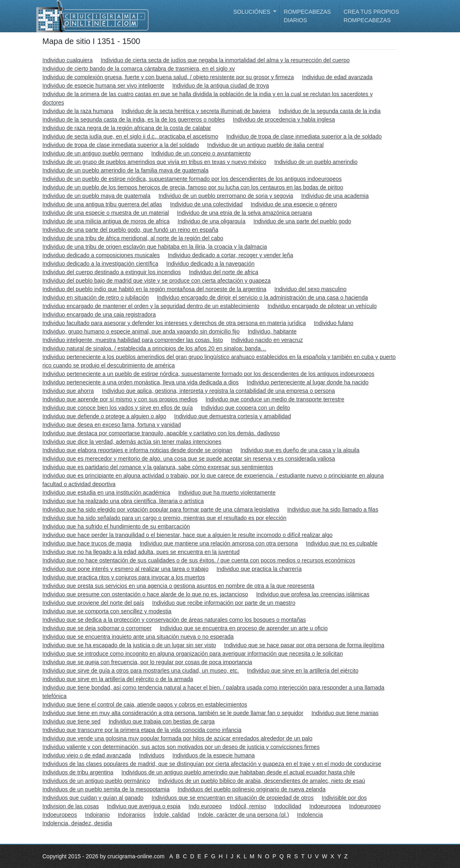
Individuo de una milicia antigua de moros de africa (106, 221)
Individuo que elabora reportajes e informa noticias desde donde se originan (137, 450)
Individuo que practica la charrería (259, 569)
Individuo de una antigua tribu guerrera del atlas (102, 204)
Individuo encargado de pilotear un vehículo (322, 306)
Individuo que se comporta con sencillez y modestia (107, 611)
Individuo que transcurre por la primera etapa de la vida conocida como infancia (142, 730)
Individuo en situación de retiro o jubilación (96, 298)
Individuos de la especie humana (213, 755)
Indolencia (310, 815)
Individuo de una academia (335, 196)
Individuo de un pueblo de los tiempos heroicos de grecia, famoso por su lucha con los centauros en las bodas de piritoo (193, 187)
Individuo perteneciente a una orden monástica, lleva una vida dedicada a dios (140, 382)
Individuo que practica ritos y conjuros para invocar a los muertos (124, 577)
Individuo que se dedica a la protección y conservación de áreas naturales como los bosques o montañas (174, 620)
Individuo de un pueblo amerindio (316, 162)
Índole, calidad (171, 815)
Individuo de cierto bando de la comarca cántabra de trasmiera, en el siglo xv (139, 69)
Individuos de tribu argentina (78, 772)
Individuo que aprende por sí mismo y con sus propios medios (120, 399)
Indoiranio (98, 815)
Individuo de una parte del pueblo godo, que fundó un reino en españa (130, 230)
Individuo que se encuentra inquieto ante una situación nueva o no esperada (138, 637)
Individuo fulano (334, 323)
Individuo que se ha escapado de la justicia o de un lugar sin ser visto (129, 645)
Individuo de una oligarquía (211, 221)
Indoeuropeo (365, 806)
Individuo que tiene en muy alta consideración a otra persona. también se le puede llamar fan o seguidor (173, 713)
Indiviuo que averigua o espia (144, 806)
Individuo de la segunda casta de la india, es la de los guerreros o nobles (134, 120)
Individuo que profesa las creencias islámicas (313, 594)
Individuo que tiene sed (71, 721)
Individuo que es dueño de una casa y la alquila (300, 450)
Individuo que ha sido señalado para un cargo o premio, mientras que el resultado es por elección (164, 518)
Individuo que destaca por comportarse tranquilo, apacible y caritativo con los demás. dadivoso (161, 433)
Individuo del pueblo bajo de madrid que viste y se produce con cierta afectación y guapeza (157, 281)
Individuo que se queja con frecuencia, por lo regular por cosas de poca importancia (147, 662)
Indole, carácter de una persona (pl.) (244, 815)
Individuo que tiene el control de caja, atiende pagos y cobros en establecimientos (145, 704)
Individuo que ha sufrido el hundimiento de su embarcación (116, 526)
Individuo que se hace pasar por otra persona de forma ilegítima (304, 645)
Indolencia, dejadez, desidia (77, 823)
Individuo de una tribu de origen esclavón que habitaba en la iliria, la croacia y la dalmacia (155, 247)
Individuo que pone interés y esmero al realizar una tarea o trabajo (125, 569)
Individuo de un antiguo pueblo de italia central (265, 145)
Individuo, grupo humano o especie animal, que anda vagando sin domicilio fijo (141, 331)
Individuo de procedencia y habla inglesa (284, 120)
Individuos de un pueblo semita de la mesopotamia (106, 789)
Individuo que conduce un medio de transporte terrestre (275, 399)
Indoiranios (132, 815)
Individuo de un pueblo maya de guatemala (96, 196)
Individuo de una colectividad (206, 204)
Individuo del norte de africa (224, 272)
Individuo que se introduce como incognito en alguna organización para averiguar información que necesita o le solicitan (193, 654)
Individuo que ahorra (68, 391)
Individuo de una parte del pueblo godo (302, 221)
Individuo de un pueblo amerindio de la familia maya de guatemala (125, 170)
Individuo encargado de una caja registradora (99, 314)
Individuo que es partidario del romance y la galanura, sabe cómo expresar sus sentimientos (158, 467)
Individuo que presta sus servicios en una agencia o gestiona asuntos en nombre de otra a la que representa (178, 586)
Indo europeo (205, 806)
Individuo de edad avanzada (337, 77)
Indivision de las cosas (71, 806)
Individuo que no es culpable (342, 543)
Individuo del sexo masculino (310, 289)
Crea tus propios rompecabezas (371, 16)
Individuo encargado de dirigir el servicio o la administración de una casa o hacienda (262, 298)
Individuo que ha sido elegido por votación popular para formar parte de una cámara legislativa (161, 509)
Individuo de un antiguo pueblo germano (93, 153)
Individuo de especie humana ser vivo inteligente (103, 86)
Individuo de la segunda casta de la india (329, 111)
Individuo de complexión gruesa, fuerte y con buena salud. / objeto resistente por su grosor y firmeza (168, 77)
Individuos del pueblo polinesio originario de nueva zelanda (252, 789)
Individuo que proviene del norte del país (93, 603)
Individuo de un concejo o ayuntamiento (201, 153)
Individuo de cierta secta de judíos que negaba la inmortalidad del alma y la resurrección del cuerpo (225, 60)
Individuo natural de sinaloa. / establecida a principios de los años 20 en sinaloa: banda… (154, 348)
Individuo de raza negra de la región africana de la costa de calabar (127, 128)
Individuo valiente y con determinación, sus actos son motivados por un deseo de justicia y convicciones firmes (181, 747)
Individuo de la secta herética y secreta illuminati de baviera (196, 111)
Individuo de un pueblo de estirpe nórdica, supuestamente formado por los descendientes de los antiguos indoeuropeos (192, 179)
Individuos (152, 755)
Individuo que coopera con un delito (246, 408)
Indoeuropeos (60, 815)
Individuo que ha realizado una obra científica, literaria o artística (123, 501)
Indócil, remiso (248, 806)
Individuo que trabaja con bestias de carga (162, 721)
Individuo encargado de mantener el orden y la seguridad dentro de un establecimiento (151, 306)
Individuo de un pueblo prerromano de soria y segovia (226, 196)
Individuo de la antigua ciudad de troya (221, 86)
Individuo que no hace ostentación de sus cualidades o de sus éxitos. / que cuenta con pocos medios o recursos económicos (199, 560)
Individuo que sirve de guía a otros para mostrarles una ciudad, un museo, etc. (141, 671)
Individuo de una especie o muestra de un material (106, 213)
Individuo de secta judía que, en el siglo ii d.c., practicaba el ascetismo (130, 136)
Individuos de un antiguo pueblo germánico (96, 781)
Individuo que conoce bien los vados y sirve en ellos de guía (118, 408)
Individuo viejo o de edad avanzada (87, 755)
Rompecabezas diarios (307, 16)
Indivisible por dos (344, 798)
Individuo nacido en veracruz (267, 340)
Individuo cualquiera (68, 60)
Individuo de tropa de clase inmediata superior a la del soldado (121, 145)
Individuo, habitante (272, 331)
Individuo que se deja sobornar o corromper (97, 628)
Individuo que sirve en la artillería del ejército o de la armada (118, 679)
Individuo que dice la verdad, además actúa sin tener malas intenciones (132, 442)
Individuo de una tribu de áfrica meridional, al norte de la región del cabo (133, 238)
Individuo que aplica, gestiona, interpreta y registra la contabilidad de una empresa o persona (218, 391)
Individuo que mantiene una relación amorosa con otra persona (219, 543)
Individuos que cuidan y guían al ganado (93, 798)
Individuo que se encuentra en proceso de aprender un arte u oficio (244, 628)
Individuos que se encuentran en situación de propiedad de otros (233, 798)
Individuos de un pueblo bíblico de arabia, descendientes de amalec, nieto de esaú (262, 781)
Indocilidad (288, 806)
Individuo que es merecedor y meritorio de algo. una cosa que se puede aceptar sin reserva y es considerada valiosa (189, 459)
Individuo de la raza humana (78, 111)
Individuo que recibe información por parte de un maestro (224, 603)
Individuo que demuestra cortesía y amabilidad (233, 416)
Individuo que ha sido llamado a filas (333, 509)
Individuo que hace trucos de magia (87, 543)
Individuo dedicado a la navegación (210, 264)
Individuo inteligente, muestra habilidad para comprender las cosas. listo (133, 340)
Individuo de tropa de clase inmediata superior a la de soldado (304, 136)
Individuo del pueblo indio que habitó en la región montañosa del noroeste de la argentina (154, 289)
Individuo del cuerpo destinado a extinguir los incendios (112, 272)
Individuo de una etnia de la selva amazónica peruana (245, 213)
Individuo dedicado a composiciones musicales (101, 255)
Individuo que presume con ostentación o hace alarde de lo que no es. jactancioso (145, 594)
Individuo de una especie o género (294, 204)
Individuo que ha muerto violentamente (227, 493)
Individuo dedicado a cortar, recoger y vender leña (231, 255)
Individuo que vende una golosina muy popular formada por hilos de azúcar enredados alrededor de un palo (177, 738)
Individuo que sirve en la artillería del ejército (303, 671)
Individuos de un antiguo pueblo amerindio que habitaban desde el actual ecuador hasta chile (238, 772)
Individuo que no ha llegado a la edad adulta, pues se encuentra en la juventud (141, 552)
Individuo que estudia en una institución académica (106, 493)
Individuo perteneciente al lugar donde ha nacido (307, 382)
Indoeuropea (325, 806)
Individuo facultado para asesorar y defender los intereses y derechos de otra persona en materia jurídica (174, 323)
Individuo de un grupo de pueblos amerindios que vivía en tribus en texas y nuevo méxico (154, 162)
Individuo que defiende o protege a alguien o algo (104, 416)
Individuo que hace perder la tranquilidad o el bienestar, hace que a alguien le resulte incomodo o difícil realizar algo (187, 535)
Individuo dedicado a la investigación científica (100, 264)
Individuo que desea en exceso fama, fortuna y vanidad (112, 425)
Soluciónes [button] (253, 12)
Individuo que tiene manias (345, 713)
